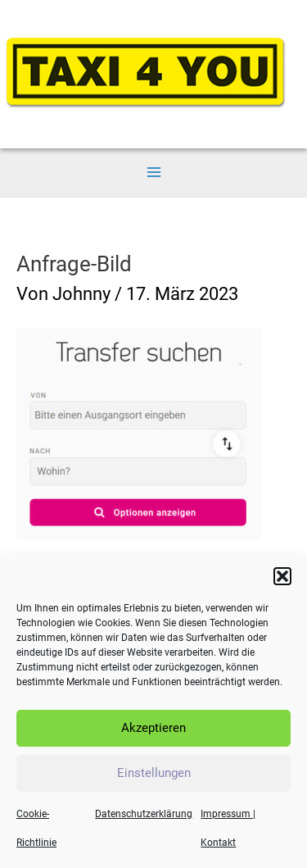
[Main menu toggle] (153, 173)
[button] (282, 580)
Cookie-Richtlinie (36, 832)
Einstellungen (154, 777)
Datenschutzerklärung (144, 818)
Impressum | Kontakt (228, 832)
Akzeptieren (153, 732)
